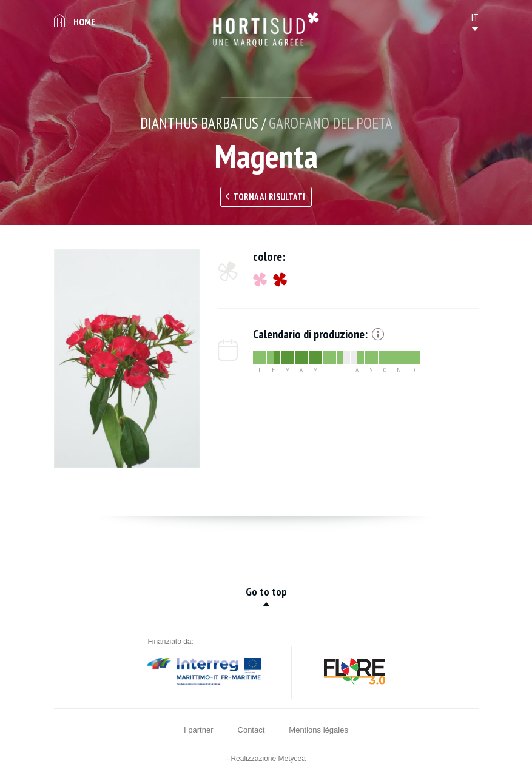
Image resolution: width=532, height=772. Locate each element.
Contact (251, 730)
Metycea (292, 759)
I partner (198, 730)
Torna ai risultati (269, 197)
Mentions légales (318, 730)
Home (84, 22)
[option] (127, 358)
